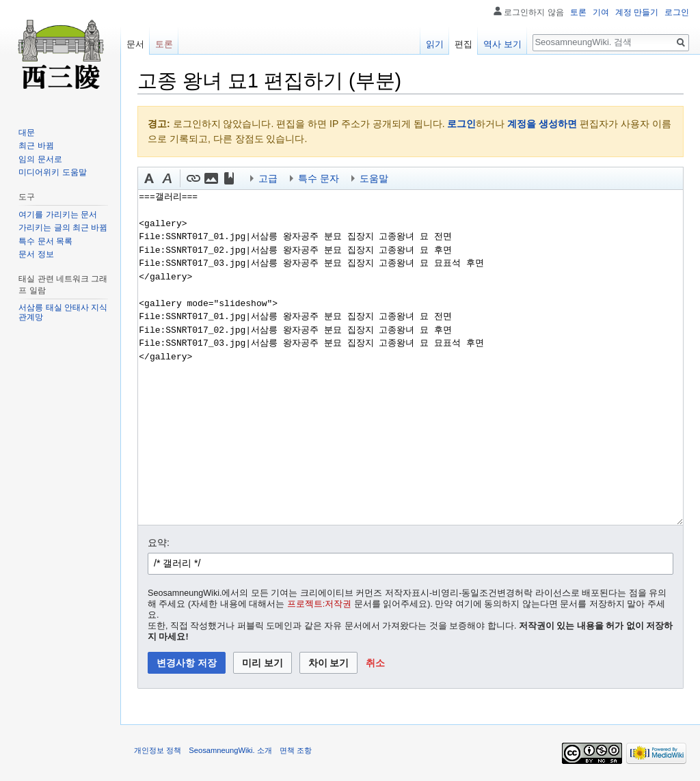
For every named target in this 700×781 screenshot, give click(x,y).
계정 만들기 (637, 12)
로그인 (461, 124)
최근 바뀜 (36, 146)
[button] (149, 178)
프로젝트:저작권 (320, 604)
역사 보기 (502, 44)
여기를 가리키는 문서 (58, 215)
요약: (159, 543)
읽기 (435, 44)
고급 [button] (268, 178)
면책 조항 (296, 750)
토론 (578, 12)
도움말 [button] (374, 178)
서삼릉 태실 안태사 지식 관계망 (63, 312)
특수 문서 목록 (45, 241)
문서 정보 (36, 254)
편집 (463, 44)
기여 (601, 12)
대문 (27, 133)
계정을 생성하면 (542, 124)
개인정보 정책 (158, 750)
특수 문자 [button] (319, 178)
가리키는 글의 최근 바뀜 (63, 228)
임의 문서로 (40, 159)
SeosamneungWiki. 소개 (230, 750)
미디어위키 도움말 (52, 172)
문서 (135, 44)
